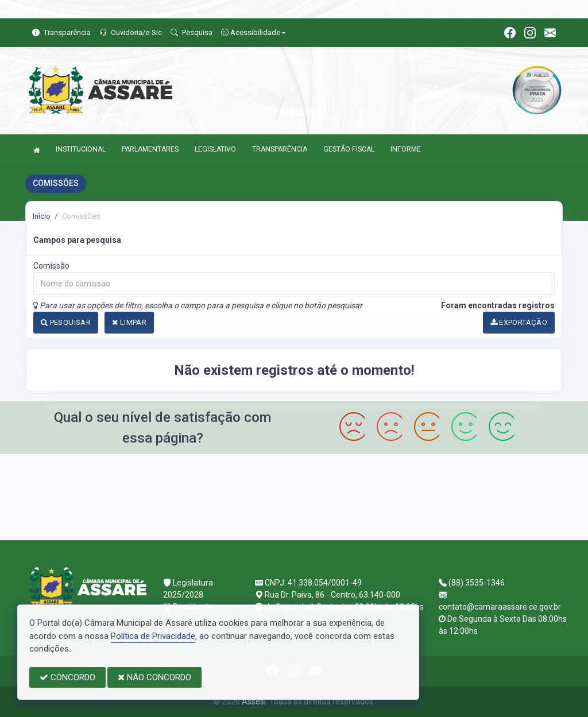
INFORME (406, 149)
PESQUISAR (66, 322)
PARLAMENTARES (150, 149)
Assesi (254, 702)
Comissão (51, 266)
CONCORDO (67, 677)
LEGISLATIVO (215, 149)
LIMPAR (129, 322)
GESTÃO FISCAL (349, 149)
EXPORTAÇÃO (519, 322)
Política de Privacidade (153, 636)
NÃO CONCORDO (154, 677)
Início (42, 216)
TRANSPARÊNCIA (280, 149)
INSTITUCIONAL (81, 149)
